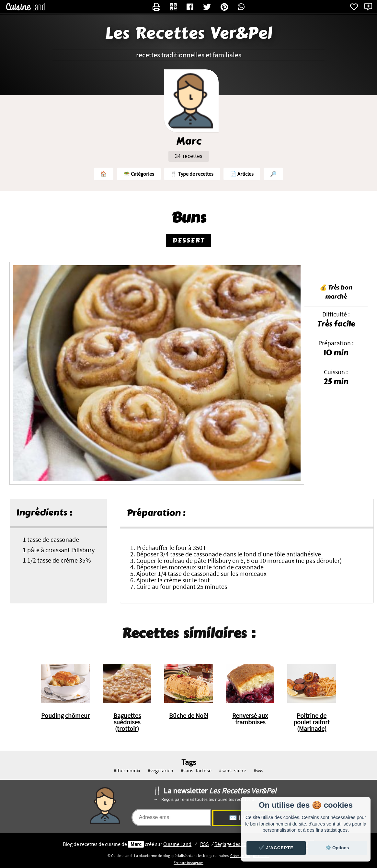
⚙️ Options (337, 848)
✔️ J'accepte (276, 848)
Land (177, 844)
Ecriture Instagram (188, 863)
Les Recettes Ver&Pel (189, 33)
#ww (258, 771)
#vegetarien (160, 771)
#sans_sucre (233, 771)
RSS (205, 844)
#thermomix (127, 771)
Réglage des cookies (236, 844)
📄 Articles (242, 174)
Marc (136, 844)
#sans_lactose (196, 771)
